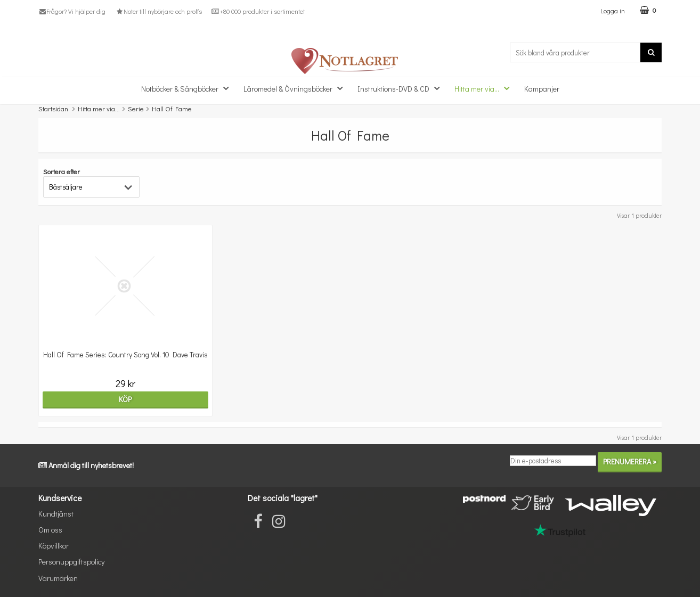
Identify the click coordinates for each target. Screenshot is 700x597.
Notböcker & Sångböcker (188, 88)
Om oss (50, 530)
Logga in (613, 10)
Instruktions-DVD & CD (402, 88)
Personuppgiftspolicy (71, 562)
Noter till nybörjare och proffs (158, 11)
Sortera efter (62, 171)
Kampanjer (542, 89)
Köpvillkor (54, 546)
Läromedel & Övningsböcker (296, 88)
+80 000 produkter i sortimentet (258, 11)
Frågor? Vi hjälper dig (72, 11)
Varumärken (58, 578)
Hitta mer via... (485, 88)
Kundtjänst (56, 514)
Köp (114, 399)
